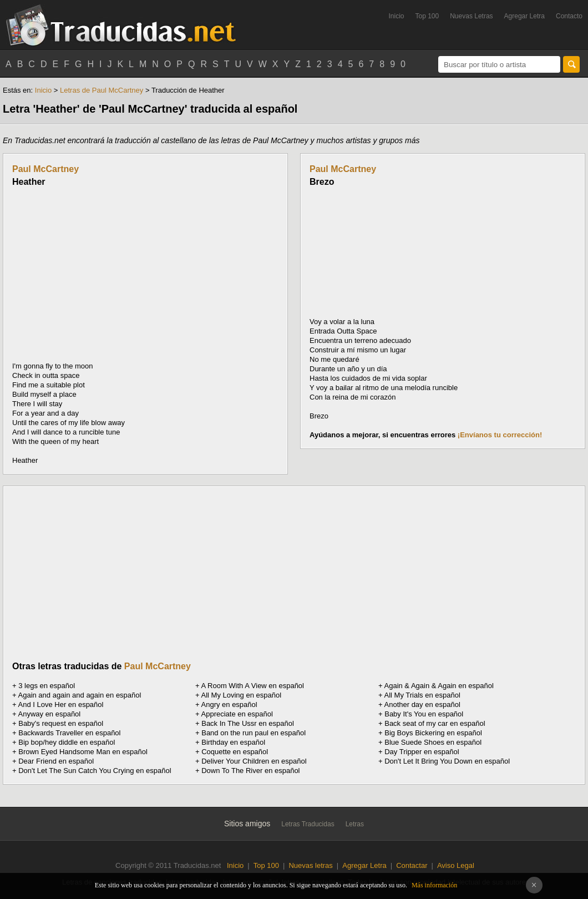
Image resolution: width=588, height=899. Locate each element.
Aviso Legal (456, 865)
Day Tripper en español (422, 752)
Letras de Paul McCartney (102, 90)
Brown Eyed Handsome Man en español (83, 752)
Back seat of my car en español (435, 723)
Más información (434, 885)
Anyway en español (50, 714)
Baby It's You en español (424, 714)
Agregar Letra (524, 16)
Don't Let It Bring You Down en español (447, 761)
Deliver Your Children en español (254, 761)
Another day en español (422, 704)
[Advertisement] (105, 274)
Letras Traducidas (308, 824)
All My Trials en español (422, 695)
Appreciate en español (237, 714)
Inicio (396, 16)
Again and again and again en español (80, 695)
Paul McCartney (45, 169)
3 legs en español (47, 686)
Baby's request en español (61, 723)
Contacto (569, 16)
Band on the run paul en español (254, 733)
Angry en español (229, 704)
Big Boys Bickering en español (433, 733)
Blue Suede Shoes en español (433, 742)
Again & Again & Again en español (439, 686)
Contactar (412, 865)
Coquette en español (235, 752)
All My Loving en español (242, 695)
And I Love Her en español (61, 704)
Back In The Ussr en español (248, 723)
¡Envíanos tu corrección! (500, 435)
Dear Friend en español (56, 761)
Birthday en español (233, 742)
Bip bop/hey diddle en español (67, 742)
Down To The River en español (250, 771)
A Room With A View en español (253, 686)
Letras (355, 824)
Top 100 (427, 16)
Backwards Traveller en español (69, 733)
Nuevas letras (310, 865)
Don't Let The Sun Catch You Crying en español (95, 771)
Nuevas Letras (471, 16)
